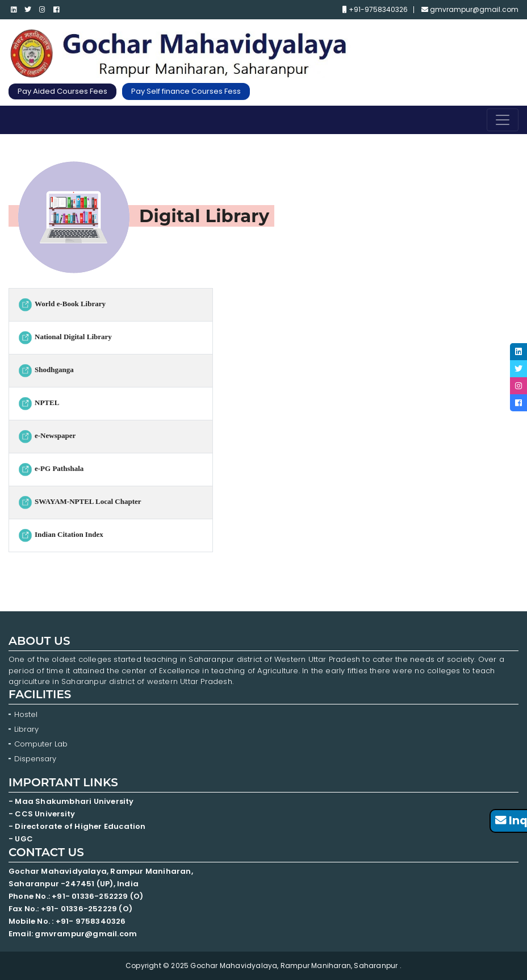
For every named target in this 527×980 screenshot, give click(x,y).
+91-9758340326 (375, 10)
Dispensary (35, 759)
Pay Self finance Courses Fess (186, 91)
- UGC (21, 839)
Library (26, 729)
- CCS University (42, 814)
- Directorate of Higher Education (78, 826)
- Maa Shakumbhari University (72, 801)
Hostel (26, 714)
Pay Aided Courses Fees (62, 91)
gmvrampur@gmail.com (470, 10)
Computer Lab (42, 744)
